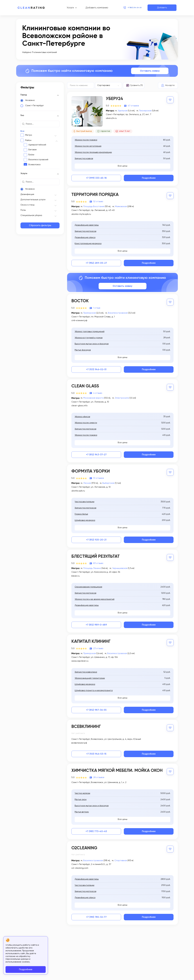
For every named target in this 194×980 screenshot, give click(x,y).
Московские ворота (93, 397)
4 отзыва (98, 393)
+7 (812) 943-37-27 (96, 454)
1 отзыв (97, 308)
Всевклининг (86, 726)
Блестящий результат (96, 556)
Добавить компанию (92, 8)
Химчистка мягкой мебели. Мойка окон (117, 769)
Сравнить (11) (136, 85)
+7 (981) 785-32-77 (96, 915)
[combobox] (109, 85)
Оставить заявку (150, 71)
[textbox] (107, 85)
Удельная (123, 110)
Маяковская (121, 206)
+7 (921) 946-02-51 (96, 369)
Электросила (122, 397)
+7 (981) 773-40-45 (96, 830)
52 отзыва (98, 201)
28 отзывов (99, 776)
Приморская (90, 313)
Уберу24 (114, 99)
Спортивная (121, 859)
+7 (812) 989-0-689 (96, 624)
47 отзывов (133, 106)
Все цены (123, 166)
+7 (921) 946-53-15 (96, 753)
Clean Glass (85, 386)
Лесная (87, 483)
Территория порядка (95, 195)
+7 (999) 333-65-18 (96, 178)
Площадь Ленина (92, 567)
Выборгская (108, 483)
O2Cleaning (84, 847)
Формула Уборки (91, 471)
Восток (80, 301)
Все (22, 131)
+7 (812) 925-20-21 (96, 539)
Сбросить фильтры (40, 225)
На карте (170, 85)
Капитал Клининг (91, 641)
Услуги (66, 8)
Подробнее (149, 178)
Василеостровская (118, 313)
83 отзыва (98, 562)
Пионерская (145, 110)
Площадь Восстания (94, 206)
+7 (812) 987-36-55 (96, 709)
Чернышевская (120, 567)
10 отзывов (98, 478)
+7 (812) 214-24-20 (130, 8)
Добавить (162, 8)
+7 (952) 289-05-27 (96, 263)
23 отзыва (98, 647)
